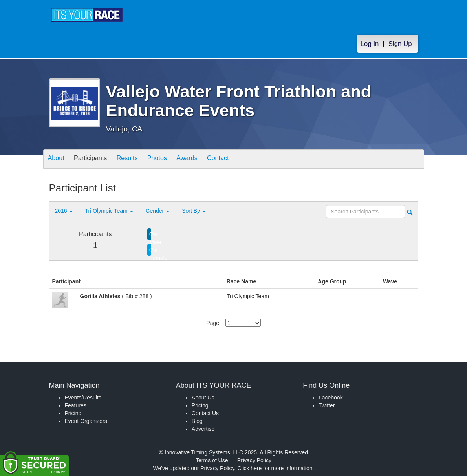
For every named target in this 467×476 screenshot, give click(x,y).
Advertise (203, 429)
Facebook (331, 398)
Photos (171, 160)
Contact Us (205, 413)
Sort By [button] (194, 211)
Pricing (73, 413)
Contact (240, 160)
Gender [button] (158, 211)
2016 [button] (64, 211)
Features (76, 405)
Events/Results (83, 398)
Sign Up (400, 44)
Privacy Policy (254, 460)
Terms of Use (212, 460)
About (58, 160)
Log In (370, 44)
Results (137, 160)
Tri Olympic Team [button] (109, 211)
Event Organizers (86, 421)
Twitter (327, 405)
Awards (205, 160)
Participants (96, 160)
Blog (197, 421)
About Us (203, 398)
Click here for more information (275, 468)
